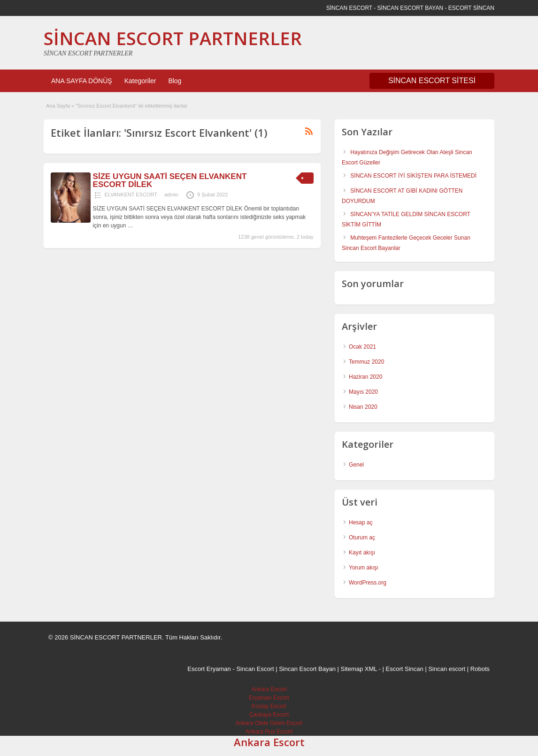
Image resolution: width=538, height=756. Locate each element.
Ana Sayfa (58, 106)
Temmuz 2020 (366, 362)
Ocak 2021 (362, 347)
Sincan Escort (255, 669)
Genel (356, 465)
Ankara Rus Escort (269, 732)
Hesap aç (361, 522)
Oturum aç (362, 538)
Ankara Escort (269, 689)
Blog (175, 81)
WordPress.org (368, 583)
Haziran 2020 (365, 377)
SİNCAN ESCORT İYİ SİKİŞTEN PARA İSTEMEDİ (413, 176)
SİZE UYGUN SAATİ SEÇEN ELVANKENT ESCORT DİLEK (170, 180)
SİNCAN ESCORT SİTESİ (432, 81)
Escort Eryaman (209, 669)
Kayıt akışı (362, 553)
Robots (480, 669)
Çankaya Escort (269, 715)
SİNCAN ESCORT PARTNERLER (173, 38)
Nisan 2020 (363, 407)
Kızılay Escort (269, 706)
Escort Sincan (405, 669)
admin (171, 195)
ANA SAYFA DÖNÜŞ (82, 81)
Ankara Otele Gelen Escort (269, 723)
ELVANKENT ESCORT (131, 195)
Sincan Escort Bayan (307, 669)
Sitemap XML (359, 669)
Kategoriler (140, 81)
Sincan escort (447, 669)
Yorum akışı (364, 568)
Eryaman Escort (269, 698)
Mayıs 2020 (363, 392)
